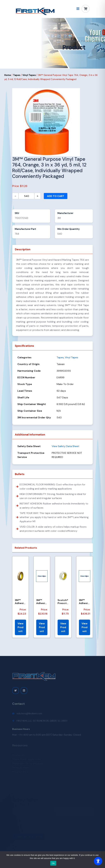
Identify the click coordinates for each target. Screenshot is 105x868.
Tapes (17, 75)
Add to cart (56, 196)
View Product (20, 627)
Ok (53, 863)
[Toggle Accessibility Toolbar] (98, 861)
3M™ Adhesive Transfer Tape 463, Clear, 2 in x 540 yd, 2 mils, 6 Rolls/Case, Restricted (84, 602)
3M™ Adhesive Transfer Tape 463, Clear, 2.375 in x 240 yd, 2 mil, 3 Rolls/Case (42, 602)
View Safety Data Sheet (65, 446)
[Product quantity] (26, 196)
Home (66, 37)
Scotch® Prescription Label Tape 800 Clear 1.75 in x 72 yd (63, 602)
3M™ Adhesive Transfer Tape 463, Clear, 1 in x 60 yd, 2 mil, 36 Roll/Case (20, 602)
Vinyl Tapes (29, 75)
